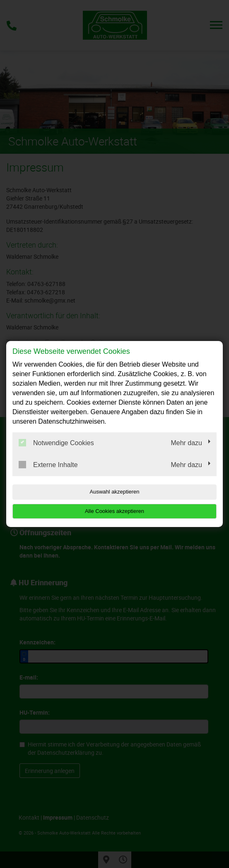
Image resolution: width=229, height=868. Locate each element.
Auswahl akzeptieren (115, 492)
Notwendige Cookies (56, 443)
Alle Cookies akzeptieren (114, 511)
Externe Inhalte (48, 465)
